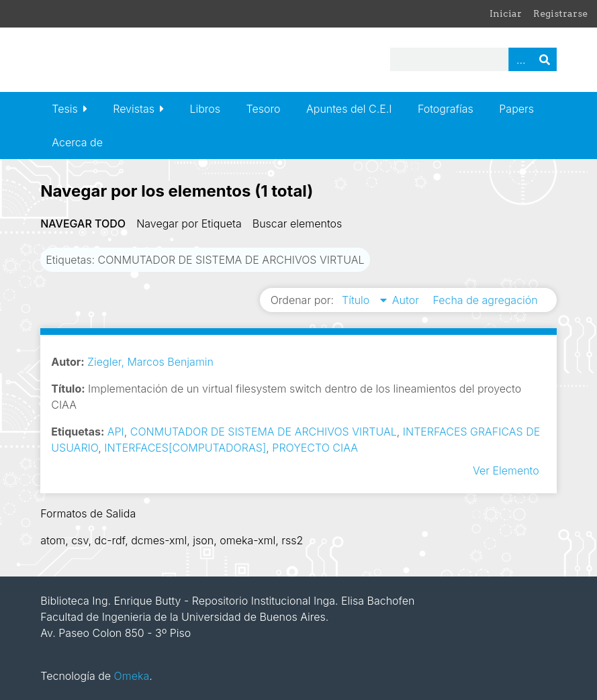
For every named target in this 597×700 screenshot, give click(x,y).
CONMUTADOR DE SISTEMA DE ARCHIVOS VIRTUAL (264, 432)
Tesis (64, 109)
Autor (407, 300)
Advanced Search (520, 59)
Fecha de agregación (485, 300)
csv (80, 540)
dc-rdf (110, 540)
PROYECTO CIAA (315, 448)
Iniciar (506, 13)
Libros (205, 109)
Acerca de (77, 142)
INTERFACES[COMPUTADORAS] (185, 448)
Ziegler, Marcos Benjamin (150, 362)
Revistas (134, 109)
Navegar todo (83, 223)
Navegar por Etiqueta (189, 223)
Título (357, 300)
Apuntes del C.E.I (349, 109)
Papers (516, 109)
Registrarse (560, 13)
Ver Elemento (506, 470)
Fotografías (446, 109)
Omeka (132, 676)
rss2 (292, 540)
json (203, 540)
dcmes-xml (159, 540)
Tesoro (264, 109)
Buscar (545, 59)
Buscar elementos (297, 223)
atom (53, 540)
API (116, 432)
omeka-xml (247, 540)
